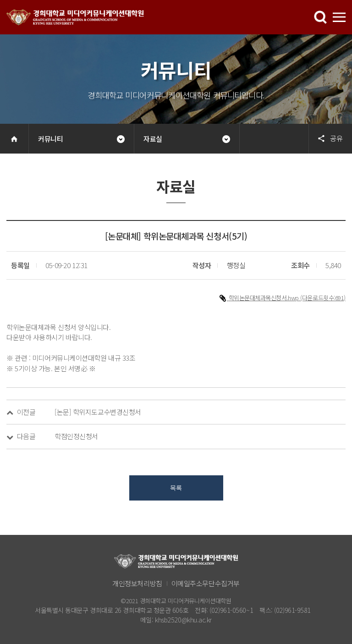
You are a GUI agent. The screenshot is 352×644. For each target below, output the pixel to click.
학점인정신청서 (76, 436)
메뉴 (320, 17)
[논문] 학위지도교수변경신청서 (98, 412)
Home (14, 139)
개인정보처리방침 (137, 583)
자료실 (153, 139)
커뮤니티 (50, 139)
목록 (176, 488)
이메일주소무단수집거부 (206, 583)
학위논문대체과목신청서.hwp (265, 298)
